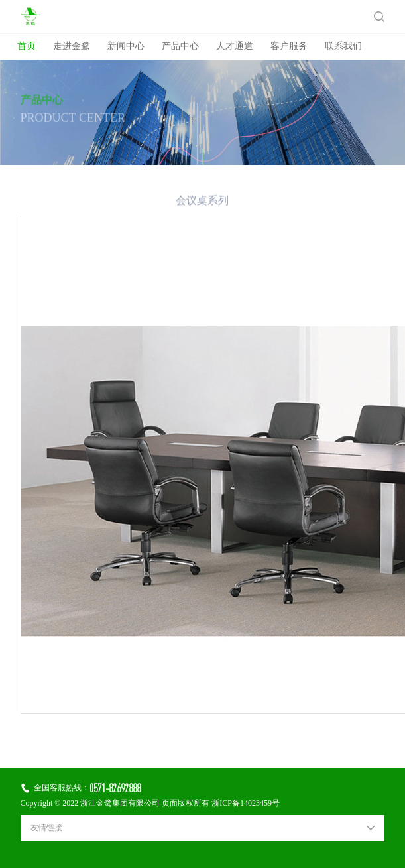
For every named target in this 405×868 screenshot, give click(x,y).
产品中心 (180, 47)
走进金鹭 (72, 47)
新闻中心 (126, 47)
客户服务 (289, 47)
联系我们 (343, 47)
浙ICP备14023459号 (246, 803)
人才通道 (235, 47)
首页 (27, 47)
